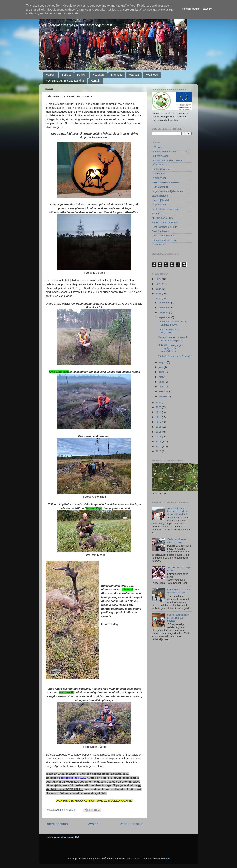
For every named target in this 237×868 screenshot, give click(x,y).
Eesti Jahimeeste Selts (165, 227)
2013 (159, 441)
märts (162, 387)
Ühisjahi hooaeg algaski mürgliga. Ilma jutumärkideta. (171, 348)
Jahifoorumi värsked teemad (168, 160)
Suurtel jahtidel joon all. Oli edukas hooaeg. (178, 618)
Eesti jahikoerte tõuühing (166, 209)
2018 (159, 417)
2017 (159, 422)
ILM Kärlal (157, 147)
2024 (159, 289)
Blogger (165, 859)
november (165, 308)
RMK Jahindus (160, 187)
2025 (159, 284)
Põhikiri (82, 75)
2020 (159, 407)
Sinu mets (157, 214)
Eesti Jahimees (160, 231)
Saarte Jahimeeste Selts (165, 222)
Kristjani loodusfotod (163, 169)
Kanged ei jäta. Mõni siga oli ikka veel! (178, 591)
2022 (159, 299)
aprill (162, 382)
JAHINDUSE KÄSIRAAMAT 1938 (170, 151)
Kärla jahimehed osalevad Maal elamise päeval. (172, 339)
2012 (159, 446)
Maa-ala (134, 75)
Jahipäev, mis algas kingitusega (169, 331)
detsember (165, 303)
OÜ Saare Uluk (160, 165)
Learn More (191, 9)
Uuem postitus (57, 824)
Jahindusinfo (159, 244)
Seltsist (66, 75)
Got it (207, 9)
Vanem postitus (132, 824)
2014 (159, 437)
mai (161, 377)
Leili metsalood (160, 156)
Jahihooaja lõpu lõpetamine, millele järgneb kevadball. (177, 511)
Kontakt (96, 81)
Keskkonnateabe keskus (165, 182)
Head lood (152, 75)
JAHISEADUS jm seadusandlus (65, 81)
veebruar (164, 391)
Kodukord (99, 75)
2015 (159, 432)
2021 (159, 403)
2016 (159, 427)
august (163, 362)
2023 (159, 294)
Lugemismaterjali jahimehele (168, 191)
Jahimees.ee (159, 174)
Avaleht (51, 75)
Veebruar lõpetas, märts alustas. (177, 541)
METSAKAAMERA (162, 218)
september (165, 317)
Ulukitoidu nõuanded (163, 236)
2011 (159, 451)
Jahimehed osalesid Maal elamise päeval (172, 323)
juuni (162, 372)
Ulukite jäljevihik (161, 200)
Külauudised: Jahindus (164, 240)
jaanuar (163, 396)
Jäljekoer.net (159, 205)
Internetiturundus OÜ (66, 837)
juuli (161, 367)
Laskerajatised (160, 196)
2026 (159, 279)
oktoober (164, 312)
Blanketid (117, 75)
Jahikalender (159, 178)
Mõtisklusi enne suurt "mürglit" (175, 356)
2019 (159, 412)
